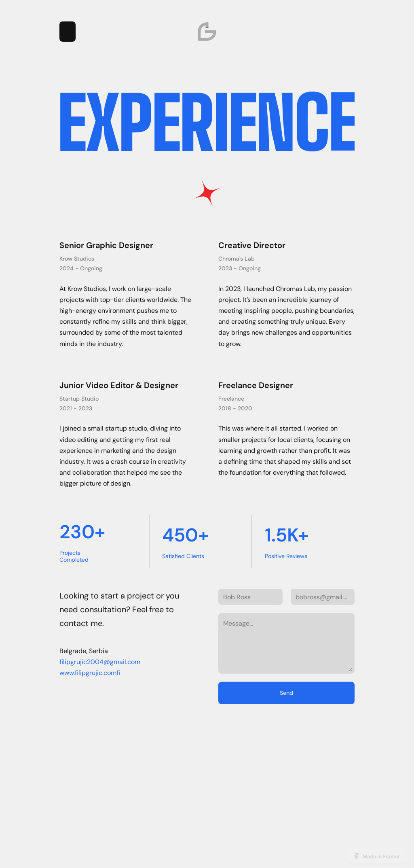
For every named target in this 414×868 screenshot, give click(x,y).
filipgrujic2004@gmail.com (100, 699)
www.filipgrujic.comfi (90, 710)
